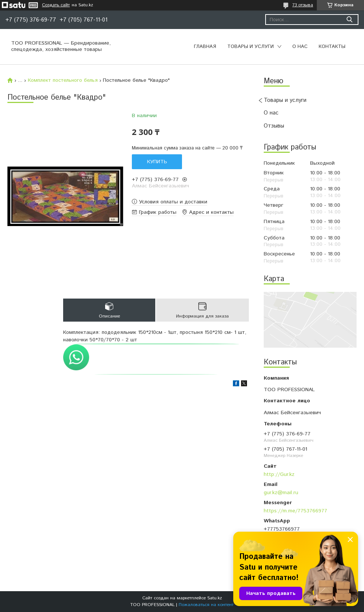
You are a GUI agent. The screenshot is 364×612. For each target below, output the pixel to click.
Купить (157, 162)
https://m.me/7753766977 (295, 511)
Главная (205, 47)
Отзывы (274, 126)
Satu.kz (215, 598)
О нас (300, 47)
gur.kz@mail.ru (281, 493)
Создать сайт (56, 5)
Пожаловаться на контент (206, 605)
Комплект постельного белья (63, 80)
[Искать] (349, 20)
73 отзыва (303, 5)
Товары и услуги (251, 47)
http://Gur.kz (279, 474)
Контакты (332, 47)
